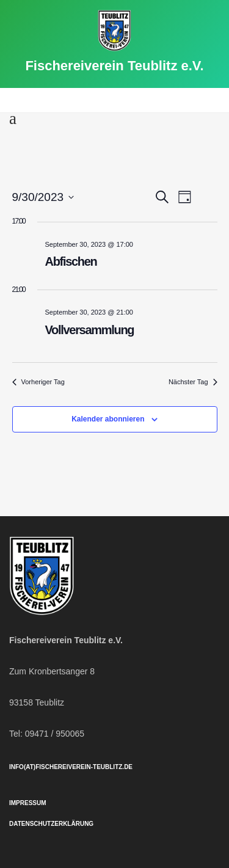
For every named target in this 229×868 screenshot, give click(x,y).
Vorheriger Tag (38, 382)
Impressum (28, 803)
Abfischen (71, 261)
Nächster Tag (193, 382)
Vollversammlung (90, 330)
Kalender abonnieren (108, 419)
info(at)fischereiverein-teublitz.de (71, 767)
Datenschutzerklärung (51, 824)
